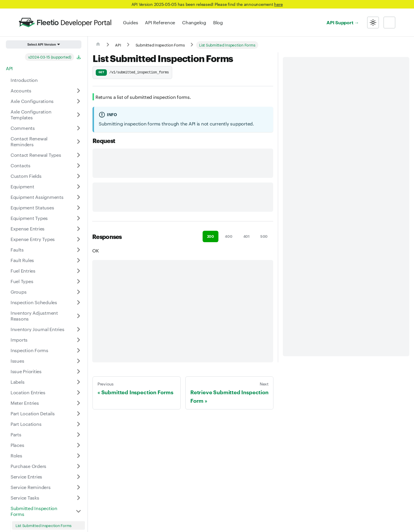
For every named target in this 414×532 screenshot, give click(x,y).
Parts (16, 434)
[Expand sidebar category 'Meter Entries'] (78, 403)
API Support (340, 22)
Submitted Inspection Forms (34, 511)
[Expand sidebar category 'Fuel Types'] (78, 281)
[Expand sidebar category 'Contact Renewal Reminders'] (78, 142)
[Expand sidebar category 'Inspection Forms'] (78, 350)
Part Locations (26, 424)
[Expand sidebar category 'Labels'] (78, 382)
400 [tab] (229, 236)
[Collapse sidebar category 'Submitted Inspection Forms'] (78, 511)
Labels (17, 382)
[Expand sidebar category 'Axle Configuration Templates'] (78, 115)
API (9, 68)
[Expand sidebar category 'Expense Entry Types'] (78, 239)
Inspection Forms (29, 350)
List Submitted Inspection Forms (43, 525)
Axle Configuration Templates (31, 115)
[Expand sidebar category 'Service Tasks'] (78, 498)
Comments (23, 128)
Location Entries (28, 392)
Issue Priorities (26, 371)
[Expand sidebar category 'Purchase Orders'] (78, 466)
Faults (17, 250)
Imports (19, 340)
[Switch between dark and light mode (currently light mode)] (373, 23)
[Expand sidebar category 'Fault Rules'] (78, 260)
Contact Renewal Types (36, 155)
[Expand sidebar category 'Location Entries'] (78, 392)
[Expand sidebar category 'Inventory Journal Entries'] (78, 329)
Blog (218, 22)
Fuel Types (22, 281)
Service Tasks (25, 498)
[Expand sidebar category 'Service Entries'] (78, 477)
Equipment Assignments (37, 197)
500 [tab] (264, 236)
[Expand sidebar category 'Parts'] (78, 435)
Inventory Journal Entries (37, 329)
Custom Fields (26, 176)
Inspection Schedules (34, 302)
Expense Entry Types (33, 239)
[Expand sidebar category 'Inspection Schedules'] (78, 302)
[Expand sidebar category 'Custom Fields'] (78, 176)
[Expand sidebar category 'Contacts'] (78, 166)
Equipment (22, 186)
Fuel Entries (23, 271)
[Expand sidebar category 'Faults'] (78, 250)
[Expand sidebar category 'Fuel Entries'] (78, 271)
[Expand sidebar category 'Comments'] (78, 128)
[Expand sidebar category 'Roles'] (78, 456)
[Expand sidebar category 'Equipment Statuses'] (78, 208)
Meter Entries (25, 403)
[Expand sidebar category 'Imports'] (78, 340)
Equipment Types (29, 218)
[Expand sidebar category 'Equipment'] (78, 187)
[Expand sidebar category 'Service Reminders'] (78, 487)
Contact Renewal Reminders (29, 141)
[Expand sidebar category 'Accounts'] (78, 91)
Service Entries (26, 477)
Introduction (24, 80)
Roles (16, 456)
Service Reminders (31, 487)
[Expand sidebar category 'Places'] (78, 445)
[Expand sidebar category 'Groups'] (78, 292)
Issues (17, 361)
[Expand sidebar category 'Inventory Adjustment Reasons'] (78, 316)
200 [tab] (211, 236)
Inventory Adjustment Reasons (34, 316)
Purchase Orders (28, 466)
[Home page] (98, 45)
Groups (18, 292)
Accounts (21, 91)
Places (17, 445)
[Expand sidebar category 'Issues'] (78, 361)
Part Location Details (33, 413)
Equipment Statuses (32, 208)
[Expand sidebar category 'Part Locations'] (78, 424)
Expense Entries (28, 229)
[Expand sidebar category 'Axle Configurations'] (78, 101)
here (278, 4)
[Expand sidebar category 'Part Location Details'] (78, 414)
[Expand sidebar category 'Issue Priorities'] (78, 371)
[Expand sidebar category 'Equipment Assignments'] (78, 197)
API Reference (160, 22)
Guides (130, 22)
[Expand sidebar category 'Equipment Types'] (78, 218)
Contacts (20, 165)
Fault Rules (22, 260)
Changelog (194, 22)
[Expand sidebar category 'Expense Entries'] (78, 229)
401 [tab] (246, 236)
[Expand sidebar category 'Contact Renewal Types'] (78, 155)
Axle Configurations (32, 101)
